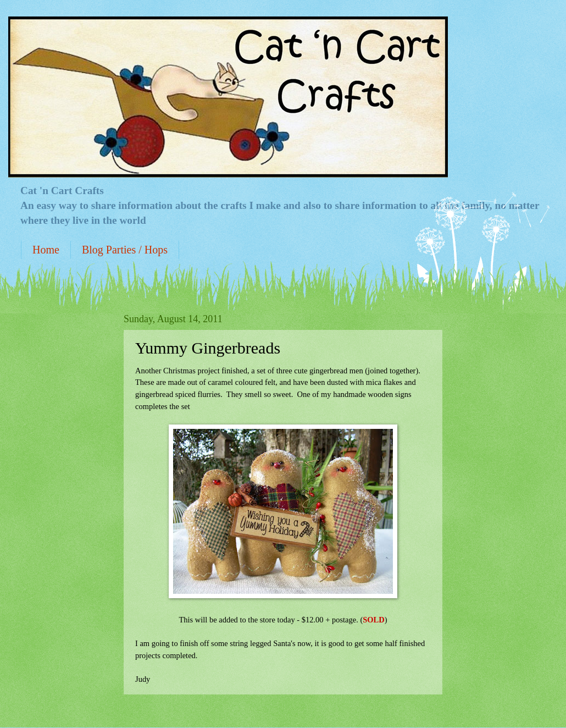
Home (46, 250)
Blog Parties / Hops (125, 250)
